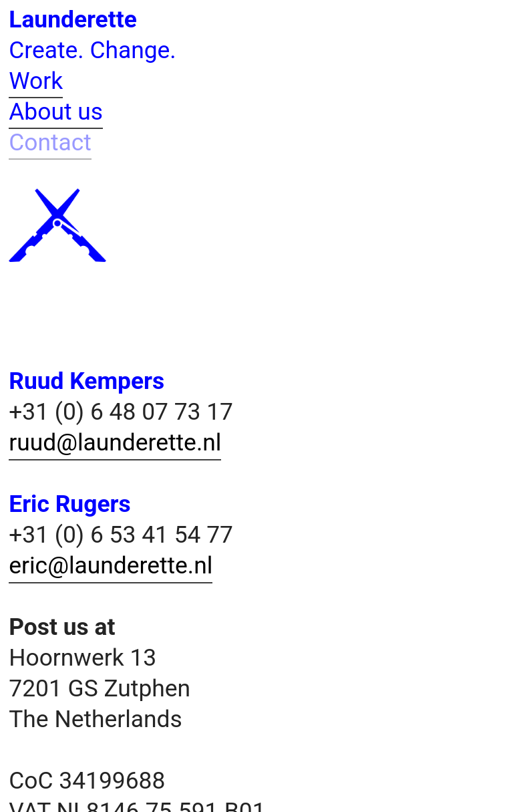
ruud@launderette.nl (115, 442)
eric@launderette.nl (111, 565)
